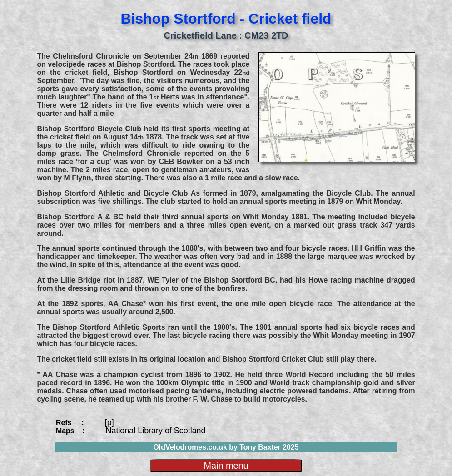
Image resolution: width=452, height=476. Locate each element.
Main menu (226, 466)
